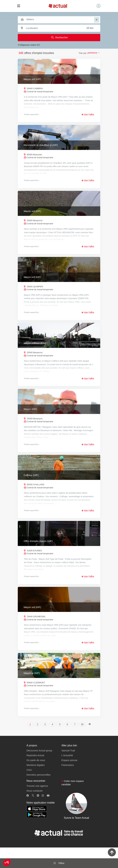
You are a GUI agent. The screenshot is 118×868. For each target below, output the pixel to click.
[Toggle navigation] (19, 6)
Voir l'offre (88, 115)
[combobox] (57, 19)
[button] (7, 863)
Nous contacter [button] (35, 811)
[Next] (90, 744)
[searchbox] (60, 19)
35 (82, 745)
